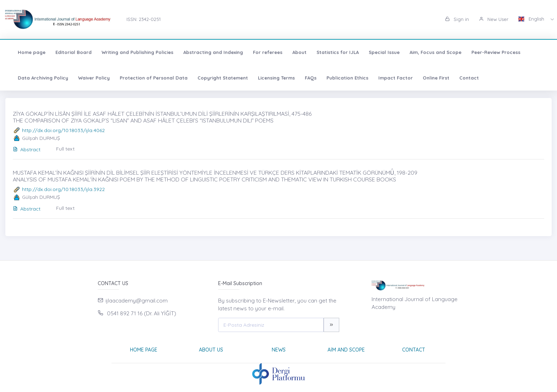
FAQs (306, 78)
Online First (432, 78)
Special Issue (380, 52)
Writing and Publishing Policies (133, 52)
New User (494, 19)
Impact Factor (391, 78)
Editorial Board (69, 52)
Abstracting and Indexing (209, 52)
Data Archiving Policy (39, 78)
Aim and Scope (346, 350)
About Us (211, 350)
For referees (263, 52)
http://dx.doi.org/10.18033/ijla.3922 (63, 189)
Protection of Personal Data (149, 78)
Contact (465, 78)
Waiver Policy (90, 78)
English (532, 19)
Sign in (457, 19)
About (295, 52)
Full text (65, 149)
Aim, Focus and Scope (431, 52)
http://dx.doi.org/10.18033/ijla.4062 (63, 130)
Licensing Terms (272, 78)
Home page (27, 52)
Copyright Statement (218, 78)
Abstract (27, 149)
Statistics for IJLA (333, 52)
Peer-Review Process (492, 52)
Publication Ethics (343, 78)
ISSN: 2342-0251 (144, 19)
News (279, 350)
